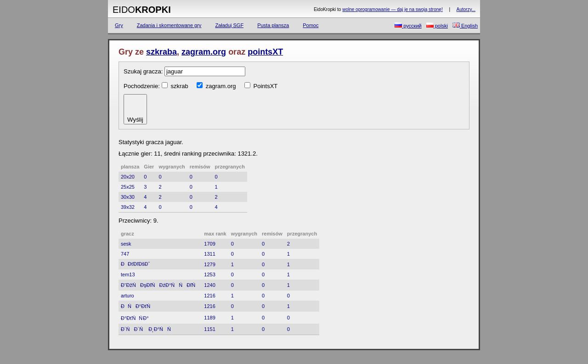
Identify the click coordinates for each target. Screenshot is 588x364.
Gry (119, 25)
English (465, 25)
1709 (209, 244)
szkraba (161, 52)
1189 (209, 318)
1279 (209, 264)
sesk (126, 244)
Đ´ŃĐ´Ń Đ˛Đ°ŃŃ (148, 329)
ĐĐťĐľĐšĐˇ (135, 264)
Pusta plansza (273, 25)
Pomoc (311, 25)
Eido (142, 10)
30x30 (128, 197)
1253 (209, 274)
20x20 (128, 177)
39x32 (128, 207)
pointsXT (265, 52)
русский (408, 25)
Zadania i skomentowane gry (169, 25)
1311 (209, 254)
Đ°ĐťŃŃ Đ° (135, 318)
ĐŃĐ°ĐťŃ (138, 306)
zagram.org (204, 52)
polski (437, 25)
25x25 (128, 187)
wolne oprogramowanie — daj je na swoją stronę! (392, 9)
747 (125, 254)
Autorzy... (466, 9)
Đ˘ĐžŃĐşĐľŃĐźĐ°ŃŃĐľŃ (160, 285)
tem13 (128, 274)
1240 (209, 285)
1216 (209, 296)
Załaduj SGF (229, 25)
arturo (127, 296)
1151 (209, 329)
